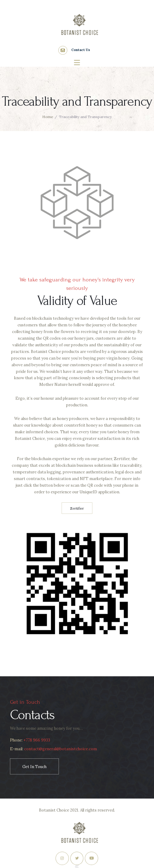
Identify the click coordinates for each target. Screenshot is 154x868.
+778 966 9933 (37, 740)
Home (48, 117)
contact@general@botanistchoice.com (60, 749)
